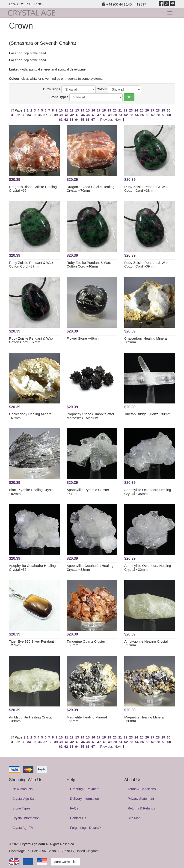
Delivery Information (85, 799)
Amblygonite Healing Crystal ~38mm (31, 719)
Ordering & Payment (85, 789)
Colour (102, 89)
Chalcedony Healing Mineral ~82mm (146, 340)
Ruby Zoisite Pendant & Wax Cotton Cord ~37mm (31, 265)
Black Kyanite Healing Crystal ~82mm (32, 492)
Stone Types (59, 97)
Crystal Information (26, 818)
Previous (107, 120)
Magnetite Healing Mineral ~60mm (144, 719)
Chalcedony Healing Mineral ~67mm (31, 416)
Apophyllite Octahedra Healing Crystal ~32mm (148, 568)
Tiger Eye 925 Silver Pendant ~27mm (31, 643)
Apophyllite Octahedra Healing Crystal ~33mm (90, 568)
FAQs (74, 808)
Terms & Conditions (142, 789)
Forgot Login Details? (85, 828)
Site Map (134, 818)
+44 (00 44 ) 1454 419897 (124, 4)
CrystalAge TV (23, 828)
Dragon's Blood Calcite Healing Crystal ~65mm (33, 189)
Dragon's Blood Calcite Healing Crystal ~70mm (91, 189)
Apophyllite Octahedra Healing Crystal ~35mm (148, 492)
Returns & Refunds (141, 808)
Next (118, 120)
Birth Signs (52, 89)
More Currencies (65, 862)
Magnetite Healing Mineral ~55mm (87, 719)
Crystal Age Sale (24, 799)
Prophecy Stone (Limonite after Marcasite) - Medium (91, 416)
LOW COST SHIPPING (26, 4)
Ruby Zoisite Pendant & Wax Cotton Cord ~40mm (89, 265)
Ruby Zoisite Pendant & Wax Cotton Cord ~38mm (146, 189)
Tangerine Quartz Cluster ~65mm (86, 643)
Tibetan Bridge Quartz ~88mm (147, 414)
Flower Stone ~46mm (83, 338)
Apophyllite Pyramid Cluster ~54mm (88, 492)
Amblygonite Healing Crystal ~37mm (146, 643)
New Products (22, 789)
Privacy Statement (141, 799)
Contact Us (78, 818)
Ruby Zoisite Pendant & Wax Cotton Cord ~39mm (146, 265)
